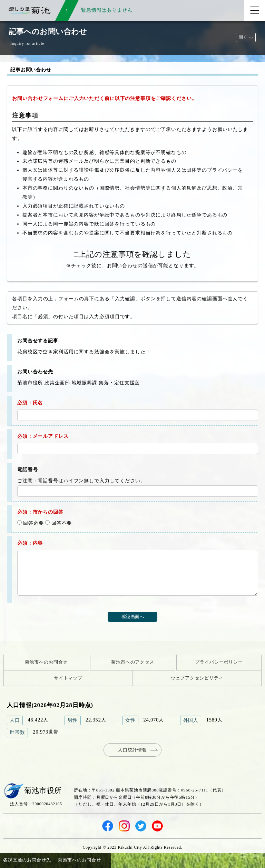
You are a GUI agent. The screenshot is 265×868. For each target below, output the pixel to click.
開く (243, 37)
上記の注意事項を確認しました (132, 254)
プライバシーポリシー (219, 662)
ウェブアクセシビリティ (197, 678)
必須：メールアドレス (43, 436)
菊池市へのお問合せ (46, 662)
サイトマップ (68, 678)
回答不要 (58, 523)
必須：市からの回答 (40, 512)
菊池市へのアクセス (133, 662)
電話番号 (27, 470)
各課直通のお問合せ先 (27, 860)
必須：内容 (30, 543)
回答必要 (31, 523)
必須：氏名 (30, 403)
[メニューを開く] (255, 10)
